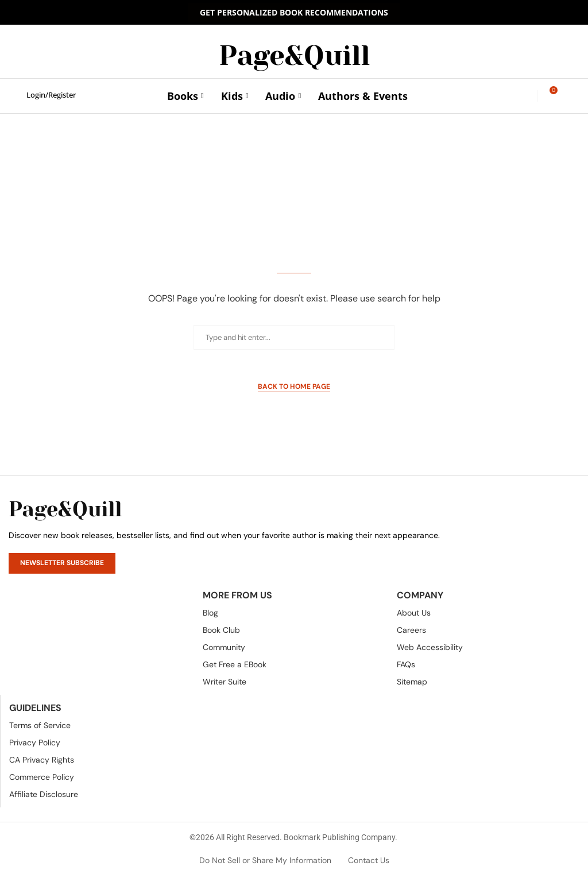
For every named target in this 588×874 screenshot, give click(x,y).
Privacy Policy (35, 742)
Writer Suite (225, 682)
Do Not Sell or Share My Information (265, 860)
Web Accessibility (430, 647)
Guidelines (35, 708)
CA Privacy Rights (42, 760)
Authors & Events (363, 96)
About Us (414, 613)
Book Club (221, 630)
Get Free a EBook (235, 664)
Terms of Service (40, 725)
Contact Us (369, 860)
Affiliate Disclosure (44, 794)
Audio (280, 96)
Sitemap (412, 682)
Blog (210, 613)
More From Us (237, 595)
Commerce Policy (42, 777)
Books (183, 96)
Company (420, 595)
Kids (232, 96)
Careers (411, 630)
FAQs (406, 664)
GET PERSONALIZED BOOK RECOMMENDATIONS (294, 12)
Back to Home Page (294, 386)
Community (224, 647)
